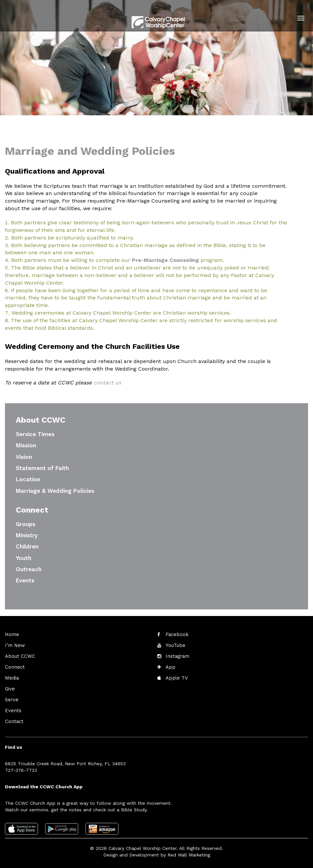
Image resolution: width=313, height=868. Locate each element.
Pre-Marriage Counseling (165, 260)
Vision (24, 457)
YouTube (175, 645)
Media (12, 677)
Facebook (176, 634)
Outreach (29, 569)
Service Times (35, 434)
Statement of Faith (42, 468)
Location (28, 479)
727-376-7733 (21, 767)
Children (27, 546)
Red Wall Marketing (189, 852)
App (170, 666)
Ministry (27, 535)
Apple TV (176, 677)
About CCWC (19, 656)
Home (12, 634)
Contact (14, 719)
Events (25, 580)
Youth (24, 558)
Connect (14, 666)
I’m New (14, 645)
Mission (26, 445)
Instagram (177, 656)
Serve (11, 698)
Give (10, 687)
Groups (26, 524)
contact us (107, 383)
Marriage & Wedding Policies (55, 491)
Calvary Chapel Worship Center (142, 845)
